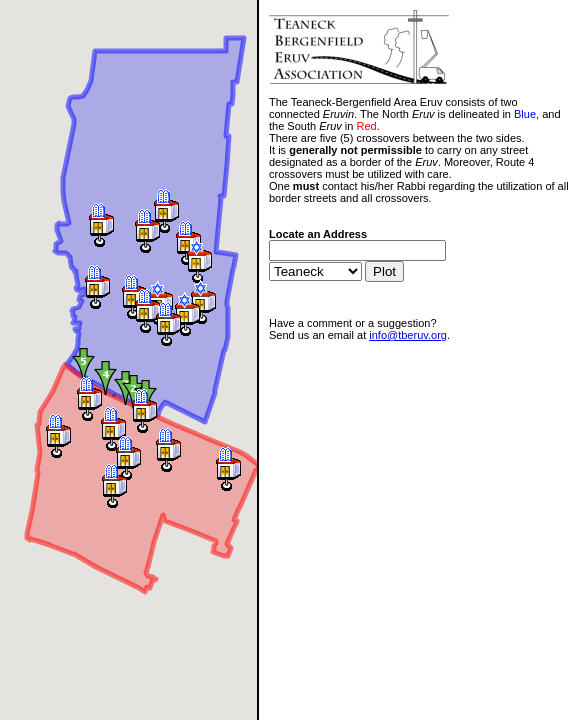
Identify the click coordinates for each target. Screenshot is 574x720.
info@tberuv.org (408, 335)
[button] (58, 436)
